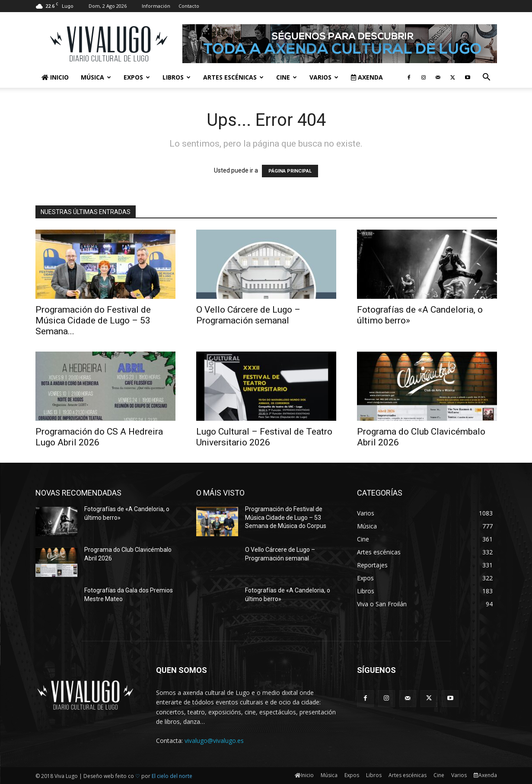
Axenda (367, 77)
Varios (324, 77)
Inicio (55, 77)
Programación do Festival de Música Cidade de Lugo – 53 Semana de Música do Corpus (286, 517)
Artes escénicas (233, 77)
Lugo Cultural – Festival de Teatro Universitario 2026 (264, 437)
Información (156, 6)
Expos (137, 77)
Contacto (189, 6)
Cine (287, 77)
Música (96, 77)
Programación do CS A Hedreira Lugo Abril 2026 (99, 437)
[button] (487, 78)
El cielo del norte (172, 776)
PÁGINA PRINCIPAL (290, 171)
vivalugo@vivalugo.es (214, 741)
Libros (177, 77)
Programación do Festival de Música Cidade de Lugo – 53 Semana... (93, 320)
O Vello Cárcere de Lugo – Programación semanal (248, 315)
